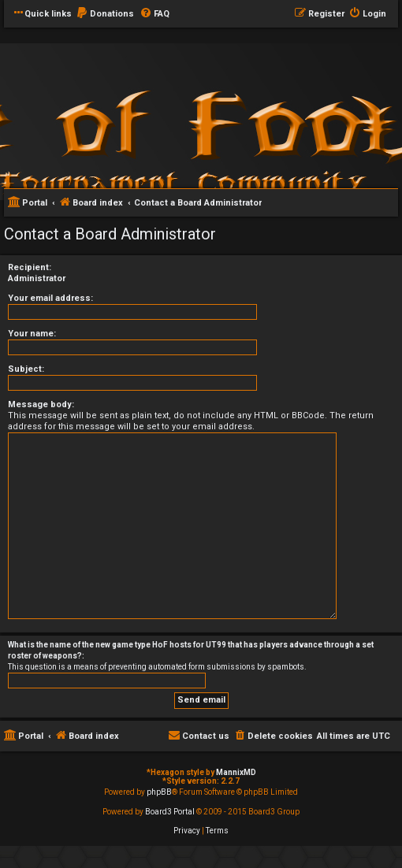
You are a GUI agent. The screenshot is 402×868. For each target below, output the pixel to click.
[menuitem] (105, 14)
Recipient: (30, 267)
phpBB (159, 792)
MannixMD (236, 772)
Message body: (41, 404)
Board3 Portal (170, 812)
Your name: (32, 334)
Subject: (26, 369)
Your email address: (50, 298)
